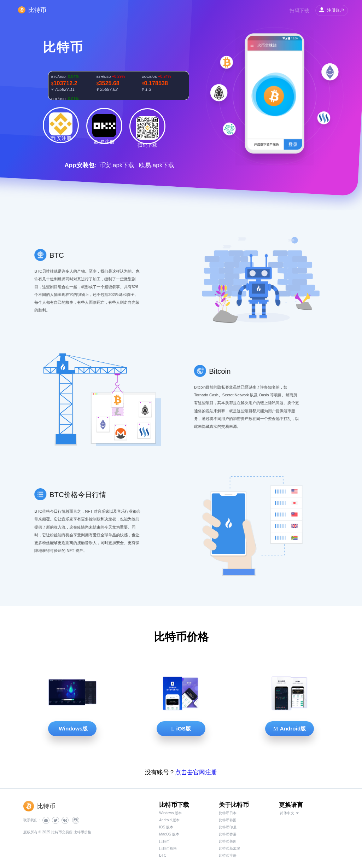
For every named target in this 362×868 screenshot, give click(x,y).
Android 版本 (169, 820)
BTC (163, 855)
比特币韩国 (228, 820)
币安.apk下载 (117, 165)
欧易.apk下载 (157, 165)
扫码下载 (299, 11)
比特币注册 (228, 855)
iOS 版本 (166, 827)
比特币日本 (228, 813)
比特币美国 (228, 841)
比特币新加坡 (229, 848)
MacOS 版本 (169, 834)
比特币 (164, 841)
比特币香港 (228, 834)
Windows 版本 (170, 813)
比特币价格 (168, 848)
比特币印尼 (228, 827)
